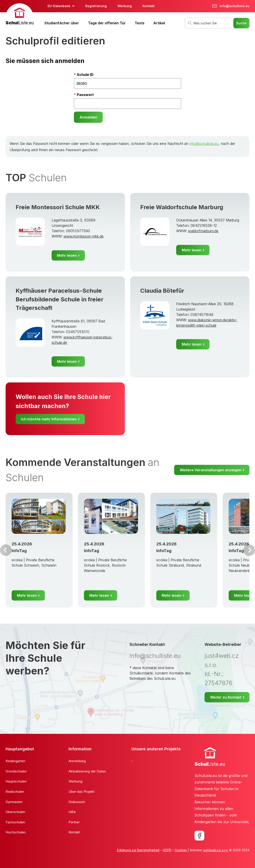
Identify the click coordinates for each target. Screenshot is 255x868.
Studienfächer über (62, 23)
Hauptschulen (16, 781)
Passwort (85, 95)
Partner (74, 822)
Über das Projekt (82, 792)
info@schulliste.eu (204, 144)
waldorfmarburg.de (203, 231)
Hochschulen (16, 832)
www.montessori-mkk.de (84, 236)
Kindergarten (15, 761)
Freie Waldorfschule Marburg (182, 207)
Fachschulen (15, 822)
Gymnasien (14, 802)
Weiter (249, 550)
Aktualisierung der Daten (87, 771)
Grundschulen (16, 771)
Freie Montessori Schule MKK (58, 207)
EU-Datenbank (59, 6)
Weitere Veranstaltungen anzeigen (211, 470)
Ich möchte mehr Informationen (49, 419)
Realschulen (15, 792)
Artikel (159, 23)
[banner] (20, 15)
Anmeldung (77, 761)
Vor (6, 550)
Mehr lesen (67, 255)
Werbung (125, 6)
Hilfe (72, 812)
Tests (140, 23)
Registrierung (96, 6)
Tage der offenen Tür (107, 23)
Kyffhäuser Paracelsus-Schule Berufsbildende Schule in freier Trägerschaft (60, 299)
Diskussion (77, 802)
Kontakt (148, 6)
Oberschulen (15, 812)
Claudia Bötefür (162, 291)
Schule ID (85, 75)
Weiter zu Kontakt (226, 697)
